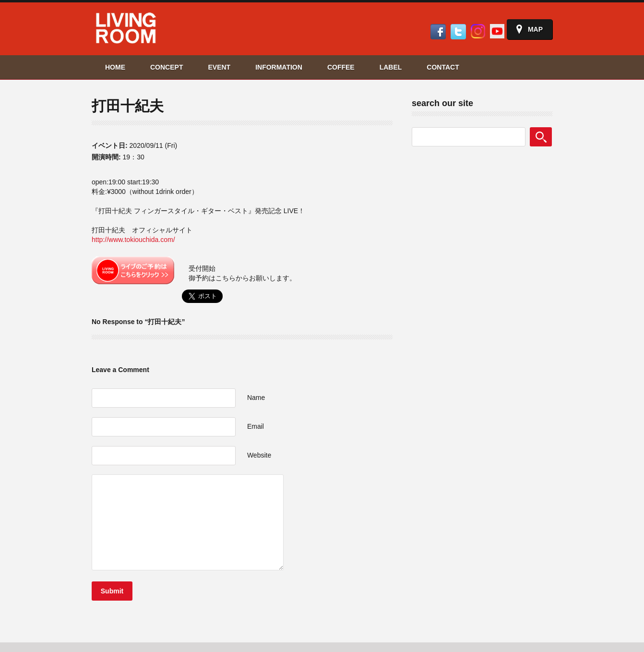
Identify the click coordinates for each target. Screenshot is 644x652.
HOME (115, 67)
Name (256, 398)
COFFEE (341, 67)
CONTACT (443, 67)
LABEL (391, 67)
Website (259, 455)
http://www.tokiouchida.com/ (133, 240)
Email (256, 426)
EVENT (219, 67)
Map (535, 29)
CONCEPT (167, 67)
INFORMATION (279, 67)
